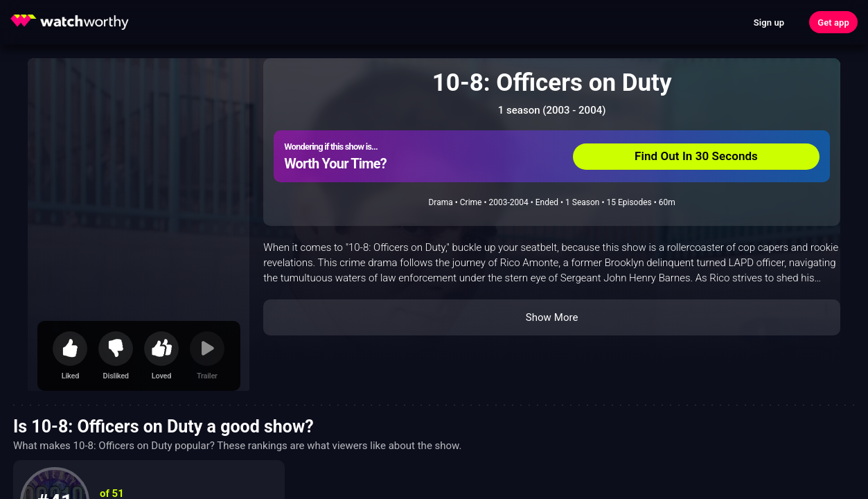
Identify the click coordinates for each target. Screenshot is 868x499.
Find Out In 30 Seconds (696, 156)
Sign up (769, 23)
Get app (833, 23)
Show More (552, 317)
